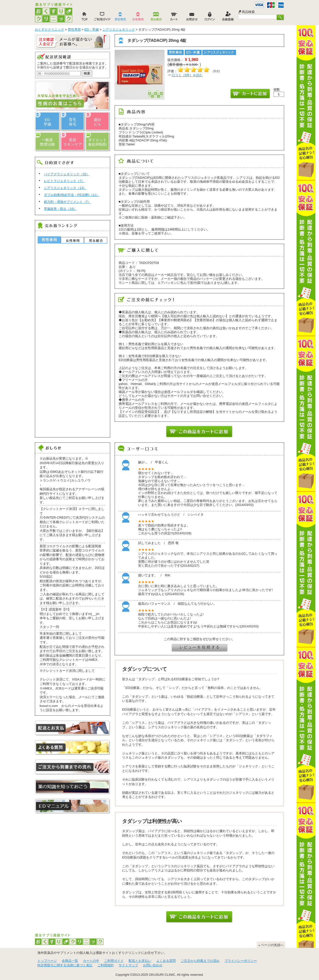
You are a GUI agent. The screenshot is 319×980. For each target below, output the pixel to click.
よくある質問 (166, 961)
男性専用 (49, 240)
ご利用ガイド (114, 961)
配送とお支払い (140, 961)
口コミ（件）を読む (187, 75)
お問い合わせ (153, 965)
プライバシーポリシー (241, 961)
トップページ (47, 961)
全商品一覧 (70, 961)
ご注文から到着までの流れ (200, 961)
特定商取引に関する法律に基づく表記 (65, 965)
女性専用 (72, 240)
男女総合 (96, 240)
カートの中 (91, 961)
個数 (277, 90)
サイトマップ (128, 965)
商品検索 (248, 12)
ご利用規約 (106, 965)
